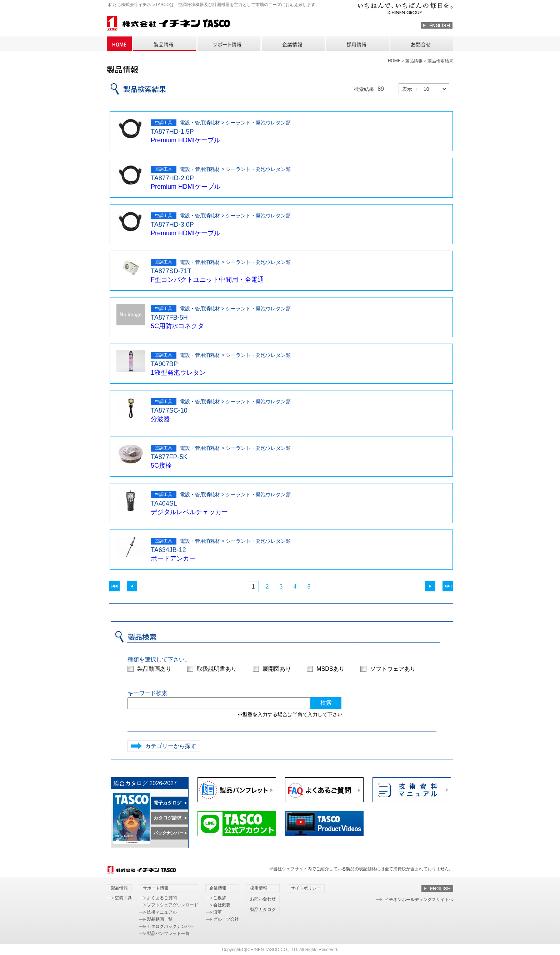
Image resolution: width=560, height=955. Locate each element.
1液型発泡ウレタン (178, 373)
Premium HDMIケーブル (186, 140)
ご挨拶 (220, 898)
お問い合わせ (421, 44)
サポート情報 (229, 44)
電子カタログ (167, 803)
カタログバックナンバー (170, 926)
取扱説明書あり (217, 669)
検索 (326, 703)
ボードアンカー (173, 558)
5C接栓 (161, 466)
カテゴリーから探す (171, 746)
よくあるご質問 (162, 898)
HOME (119, 44)
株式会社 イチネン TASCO (168, 24)
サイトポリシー (306, 888)
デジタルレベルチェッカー (189, 512)
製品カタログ (263, 910)
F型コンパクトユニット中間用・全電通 (207, 280)
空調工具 (123, 898)
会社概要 (222, 905)
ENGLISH (437, 25)
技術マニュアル (162, 912)
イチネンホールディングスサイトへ (419, 900)
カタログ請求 (167, 818)
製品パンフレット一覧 (168, 934)
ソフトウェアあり (393, 669)
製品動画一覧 (160, 919)
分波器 (160, 419)
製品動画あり (154, 669)
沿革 (217, 912)
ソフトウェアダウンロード (172, 905)
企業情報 (293, 44)
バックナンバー (169, 833)
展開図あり (277, 669)
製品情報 (164, 44)
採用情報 (357, 44)
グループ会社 (226, 919)
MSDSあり (330, 669)
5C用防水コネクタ (177, 326)
